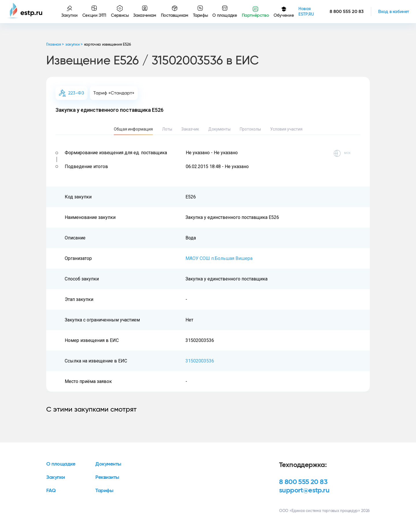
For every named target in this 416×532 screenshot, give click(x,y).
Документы (219, 129)
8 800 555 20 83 (303, 482)
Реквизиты (107, 477)
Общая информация (133, 129)
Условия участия (286, 129)
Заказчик (190, 129)
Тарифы (104, 491)
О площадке (61, 464)
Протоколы (250, 129)
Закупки (56, 477)
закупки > (74, 44)
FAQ (51, 491)
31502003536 (200, 361)
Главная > (55, 44)
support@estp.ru (304, 490)
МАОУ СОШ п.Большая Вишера (219, 258)
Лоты (167, 129)
